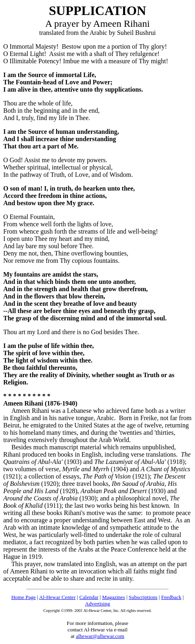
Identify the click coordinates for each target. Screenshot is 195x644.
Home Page (24, 597)
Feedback (171, 597)
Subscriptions (143, 597)
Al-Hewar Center (57, 597)
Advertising (97, 604)
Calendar (89, 597)
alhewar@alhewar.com (100, 636)
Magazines (113, 597)
